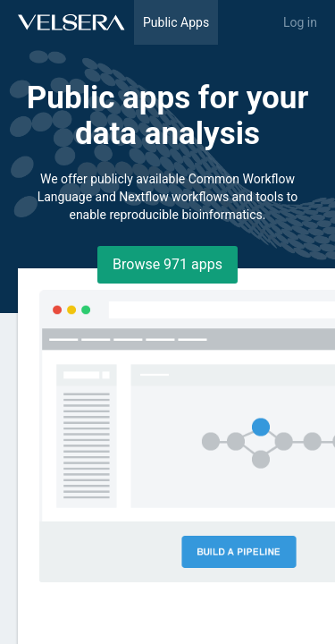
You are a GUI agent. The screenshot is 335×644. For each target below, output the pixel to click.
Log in (300, 22)
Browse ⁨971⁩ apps (167, 264)
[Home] (71, 22)
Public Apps (176, 22)
